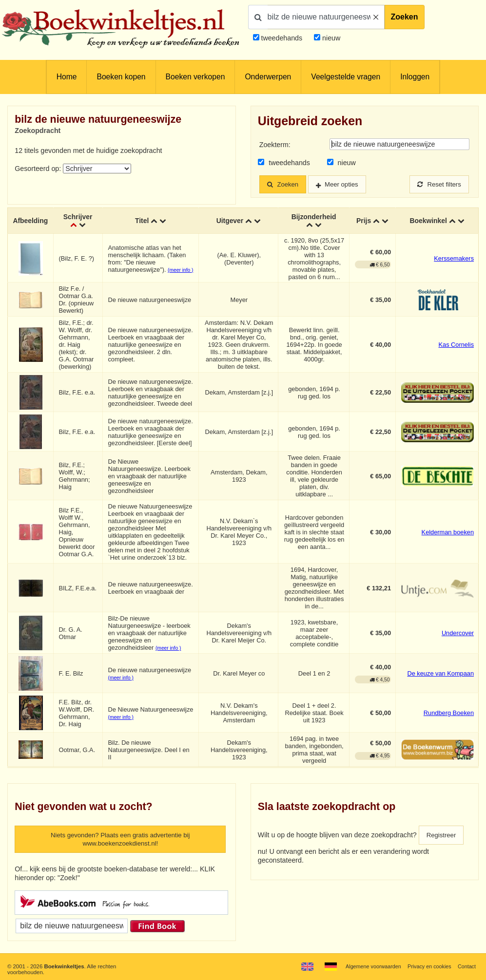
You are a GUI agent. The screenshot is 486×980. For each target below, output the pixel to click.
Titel (143, 221)
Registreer (443, 836)
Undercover (458, 634)
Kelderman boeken (448, 533)
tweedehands (282, 38)
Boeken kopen (121, 77)
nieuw (330, 38)
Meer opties (347, 185)
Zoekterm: (275, 145)
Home (67, 77)
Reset (437, 185)
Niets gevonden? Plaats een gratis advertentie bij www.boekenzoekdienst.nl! (120, 840)
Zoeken (405, 17)
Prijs (364, 221)
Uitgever (230, 221)
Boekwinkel (428, 221)
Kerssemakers (454, 259)
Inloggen (415, 77)
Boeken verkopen (195, 77)
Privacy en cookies (427, 966)
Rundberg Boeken (449, 714)
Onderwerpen (268, 77)
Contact (466, 966)
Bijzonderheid (314, 217)
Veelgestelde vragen (346, 77)
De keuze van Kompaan (440, 674)
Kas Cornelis (456, 346)
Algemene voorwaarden (368, 966)
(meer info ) (181, 271)
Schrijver (79, 217)
